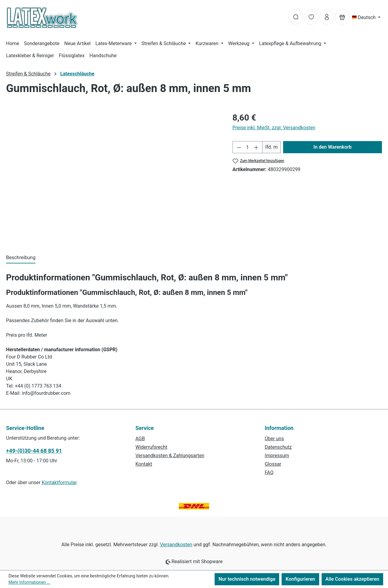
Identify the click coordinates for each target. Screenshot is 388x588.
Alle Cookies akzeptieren (352, 579)
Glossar (273, 464)
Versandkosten (176, 545)
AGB (140, 439)
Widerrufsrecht (151, 447)
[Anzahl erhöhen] (256, 147)
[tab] (21, 258)
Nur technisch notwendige (247, 579)
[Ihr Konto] (327, 17)
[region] (113, 177)
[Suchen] (296, 17)
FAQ (269, 472)
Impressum (277, 456)
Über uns (274, 439)
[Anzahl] (248, 147)
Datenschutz (278, 447)
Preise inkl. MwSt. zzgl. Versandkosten (274, 128)
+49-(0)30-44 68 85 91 (34, 451)
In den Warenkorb (333, 147)
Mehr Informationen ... (29, 582)
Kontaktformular (59, 482)
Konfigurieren (300, 579)
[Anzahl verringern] (239, 147)
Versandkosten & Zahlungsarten (170, 456)
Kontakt (144, 464)
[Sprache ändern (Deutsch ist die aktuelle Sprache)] (366, 18)
